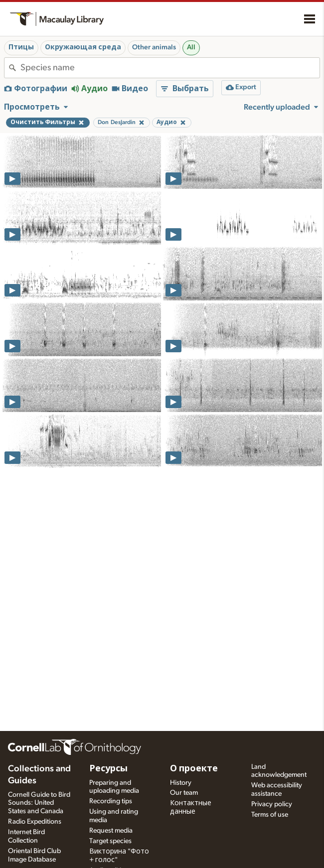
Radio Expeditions (35, 822)
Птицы (21, 47)
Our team (184, 793)
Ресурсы (108, 769)
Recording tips (111, 801)
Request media (111, 831)
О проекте (194, 769)
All (191, 47)
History (181, 783)
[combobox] (170, 68)
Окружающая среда (83, 47)
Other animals (154, 47)
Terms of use (270, 815)
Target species (110, 841)
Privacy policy (272, 804)
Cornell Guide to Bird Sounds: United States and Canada (39, 803)
